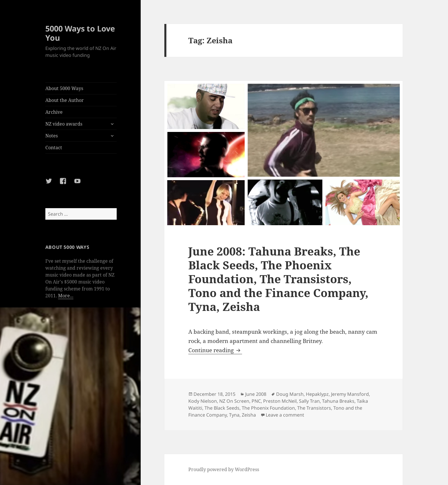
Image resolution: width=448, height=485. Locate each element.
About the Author (65, 100)
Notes (52, 136)
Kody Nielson (203, 401)
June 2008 (256, 394)
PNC (256, 401)
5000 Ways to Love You (80, 33)
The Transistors (314, 408)
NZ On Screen (234, 401)
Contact (54, 148)
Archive (54, 112)
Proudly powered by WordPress (224, 469)
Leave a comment (285, 415)
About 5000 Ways (64, 88)
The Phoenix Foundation (268, 408)
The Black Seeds (222, 408)
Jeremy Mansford (350, 394)
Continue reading (215, 350)
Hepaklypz (317, 394)
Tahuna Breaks (338, 401)
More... (66, 296)
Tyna (234, 415)
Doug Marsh (290, 394)
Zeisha (249, 415)
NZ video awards (64, 124)
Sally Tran (309, 401)
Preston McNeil (280, 401)
